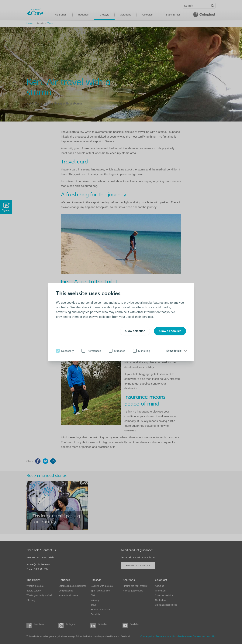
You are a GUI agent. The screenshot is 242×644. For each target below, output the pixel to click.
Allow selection (135, 331)
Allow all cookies (170, 331)
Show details (174, 351)
